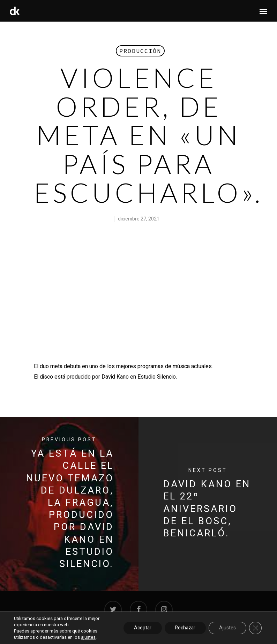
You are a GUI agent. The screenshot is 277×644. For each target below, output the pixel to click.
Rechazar (185, 628)
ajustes (88, 637)
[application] (138, 296)
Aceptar (143, 628)
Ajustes (227, 628)
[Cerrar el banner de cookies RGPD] (255, 628)
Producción (140, 51)
